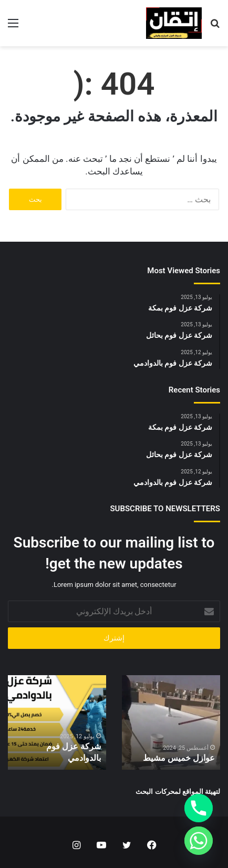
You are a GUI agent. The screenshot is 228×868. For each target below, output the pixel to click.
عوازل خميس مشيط (179, 758)
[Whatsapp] (199, 841)
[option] (171, 722)
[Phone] (199, 808)
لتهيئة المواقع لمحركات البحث (178, 792)
